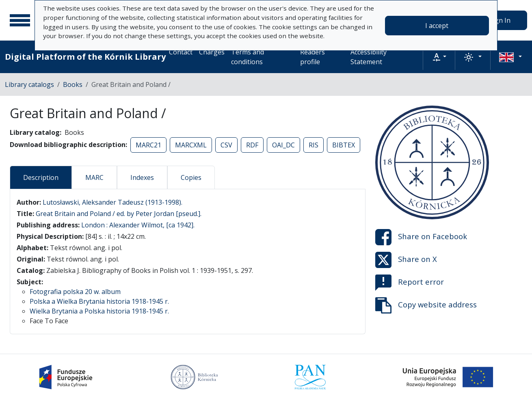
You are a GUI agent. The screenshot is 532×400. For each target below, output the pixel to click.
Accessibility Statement (369, 57)
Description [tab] (41, 177)
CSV (226, 145)
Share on (421, 237)
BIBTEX (344, 145)
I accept (437, 26)
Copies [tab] (191, 177)
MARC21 (148, 145)
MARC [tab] (94, 177)
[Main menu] (20, 20)
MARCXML (191, 145)
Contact (181, 52)
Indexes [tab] (142, 177)
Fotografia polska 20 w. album (75, 292)
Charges (212, 52)
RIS (314, 145)
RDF (252, 145)
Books (73, 84)
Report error (410, 283)
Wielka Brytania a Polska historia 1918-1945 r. (99, 311)
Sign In (500, 20)
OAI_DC (283, 145)
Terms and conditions (248, 57)
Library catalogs (29, 84)
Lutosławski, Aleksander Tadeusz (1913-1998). (112, 202)
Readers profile (312, 57)
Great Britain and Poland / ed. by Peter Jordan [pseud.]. (119, 214)
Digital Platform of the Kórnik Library (85, 57)
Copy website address (426, 305)
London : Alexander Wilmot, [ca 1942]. (138, 225)
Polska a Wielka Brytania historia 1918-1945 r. (99, 301)
